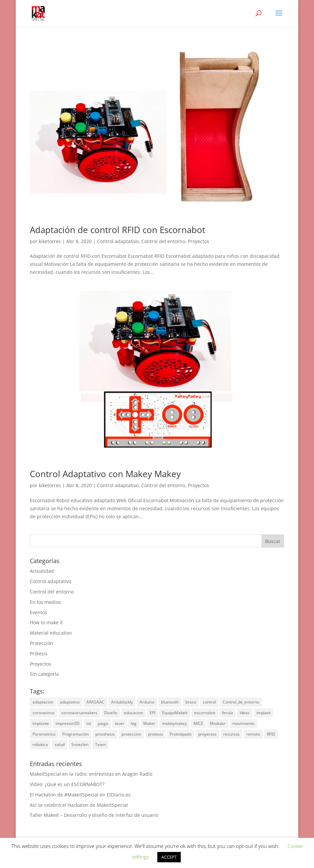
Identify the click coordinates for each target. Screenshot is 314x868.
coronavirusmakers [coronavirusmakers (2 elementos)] (79, 713)
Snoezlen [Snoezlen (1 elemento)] (80, 744)
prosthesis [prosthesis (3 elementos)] (105, 734)
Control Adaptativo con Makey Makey (105, 474)
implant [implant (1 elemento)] (263, 713)
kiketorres (50, 241)
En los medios (45, 602)
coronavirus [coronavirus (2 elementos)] (44, 713)
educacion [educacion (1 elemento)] (133, 713)
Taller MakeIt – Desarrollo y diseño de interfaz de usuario (94, 815)
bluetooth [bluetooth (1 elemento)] (170, 702)
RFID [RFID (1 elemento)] (271, 734)
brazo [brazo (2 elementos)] (191, 702)
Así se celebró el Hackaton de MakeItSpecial (79, 805)
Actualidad (42, 571)
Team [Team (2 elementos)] (100, 744)
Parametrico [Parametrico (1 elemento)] (44, 734)
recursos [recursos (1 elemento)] (231, 734)
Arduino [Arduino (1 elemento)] (147, 702)
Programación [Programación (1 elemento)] (75, 734)
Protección (42, 643)
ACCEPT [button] (169, 857)
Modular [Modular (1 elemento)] (218, 723)
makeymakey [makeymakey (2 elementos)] (174, 723)
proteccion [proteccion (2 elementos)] (131, 734)
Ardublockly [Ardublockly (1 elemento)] (122, 702)
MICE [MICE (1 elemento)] (198, 723)
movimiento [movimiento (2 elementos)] (243, 723)
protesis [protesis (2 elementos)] (155, 734)
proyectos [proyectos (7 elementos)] (207, 734)
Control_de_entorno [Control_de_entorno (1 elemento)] (241, 702)
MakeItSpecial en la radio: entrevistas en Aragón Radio (91, 774)
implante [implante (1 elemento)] (41, 723)
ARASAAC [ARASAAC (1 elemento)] (95, 702)
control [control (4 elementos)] (209, 702)
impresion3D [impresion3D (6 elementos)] (68, 723)
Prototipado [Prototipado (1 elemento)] (181, 734)
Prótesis (39, 654)
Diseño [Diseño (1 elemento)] (111, 713)
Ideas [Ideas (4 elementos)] (245, 713)
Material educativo (51, 633)
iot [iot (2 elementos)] (89, 723)
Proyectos (199, 241)
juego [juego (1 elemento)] (103, 723)
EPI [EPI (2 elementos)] (152, 713)
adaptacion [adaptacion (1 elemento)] (43, 702)
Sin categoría (44, 674)
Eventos (38, 612)
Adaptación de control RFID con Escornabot (117, 230)
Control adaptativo (118, 241)
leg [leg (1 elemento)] (134, 723)
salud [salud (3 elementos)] (60, 744)
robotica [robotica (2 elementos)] (40, 744)
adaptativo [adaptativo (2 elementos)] (70, 702)
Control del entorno (163, 241)
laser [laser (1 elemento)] (120, 723)
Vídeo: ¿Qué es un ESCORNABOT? (67, 784)
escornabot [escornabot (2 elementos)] (205, 713)
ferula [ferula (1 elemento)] (227, 713)
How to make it (46, 622)
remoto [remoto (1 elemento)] (253, 734)
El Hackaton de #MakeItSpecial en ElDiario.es (80, 795)
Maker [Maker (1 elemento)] (149, 723)
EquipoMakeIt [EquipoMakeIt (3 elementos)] (175, 713)
